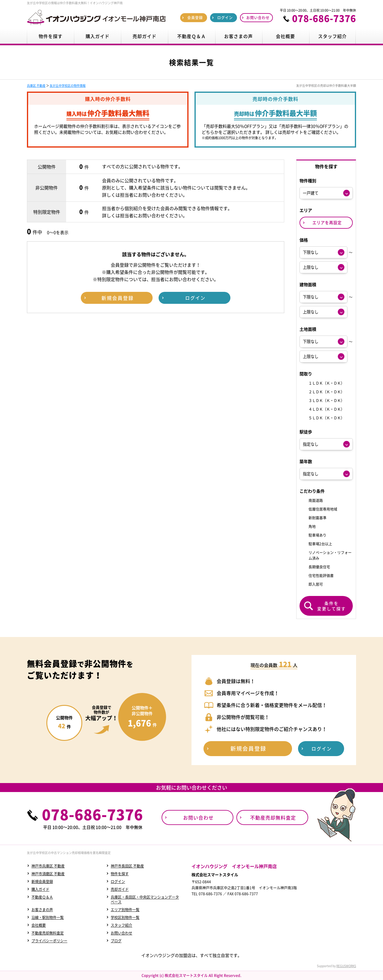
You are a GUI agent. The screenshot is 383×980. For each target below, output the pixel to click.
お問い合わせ (121, 933)
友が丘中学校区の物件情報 (68, 85)
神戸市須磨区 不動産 (48, 874)
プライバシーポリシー (49, 941)
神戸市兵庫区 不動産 (48, 866)
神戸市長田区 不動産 (127, 866)
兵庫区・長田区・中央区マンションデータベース (145, 899)
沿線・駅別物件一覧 (48, 917)
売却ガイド (120, 889)
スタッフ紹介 (121, 925)
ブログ (116, 941)
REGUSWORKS (346, 966)
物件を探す (120, 874)
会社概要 (39, 925)
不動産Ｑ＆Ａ (42, 897)
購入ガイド (40, 889)
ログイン (118, 882)
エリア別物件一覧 (125, 910)
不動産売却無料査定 (48, 933)
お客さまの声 (42, 910)
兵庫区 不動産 (36, 85)
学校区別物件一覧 (125, 917)
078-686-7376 (324, 18)
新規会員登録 (42, 882)
